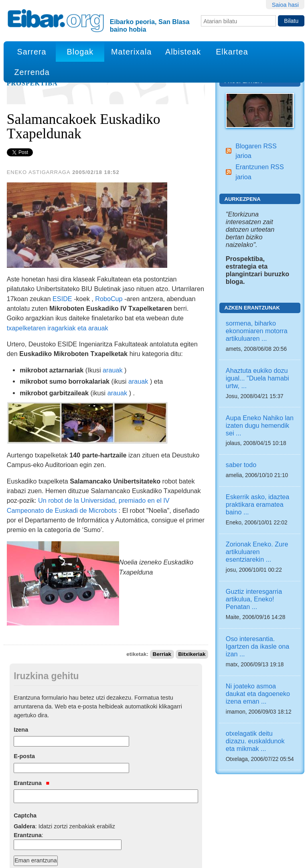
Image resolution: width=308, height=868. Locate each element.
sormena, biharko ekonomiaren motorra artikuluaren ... (257, 331)
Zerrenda (32, 72)
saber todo (241, 465)
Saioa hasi (285, 5)
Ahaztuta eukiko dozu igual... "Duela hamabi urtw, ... (257, 378)
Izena (21, 692)
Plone (90, 855)
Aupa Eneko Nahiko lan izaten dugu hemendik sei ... (260, 425)
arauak (113, 370)
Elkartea (232, 52)
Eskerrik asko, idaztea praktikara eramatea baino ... (257, 504)
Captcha (25, 778)
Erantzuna (31, 745)
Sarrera (32, 52)
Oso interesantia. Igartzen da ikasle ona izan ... (257, 646)
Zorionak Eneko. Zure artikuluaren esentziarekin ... (257, 552)
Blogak (80, 52)
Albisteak (183, 52)
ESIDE (62, 299)
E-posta (24, 718)
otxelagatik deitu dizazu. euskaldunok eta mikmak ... (255, 741)
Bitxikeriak (192, 612)
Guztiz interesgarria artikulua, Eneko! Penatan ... (254, 599)
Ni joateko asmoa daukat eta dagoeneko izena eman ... (258, 694)
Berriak (162, 612)
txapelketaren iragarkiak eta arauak (58, 328)
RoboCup (109, 299)
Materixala (131, 52)
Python (121, 855)
